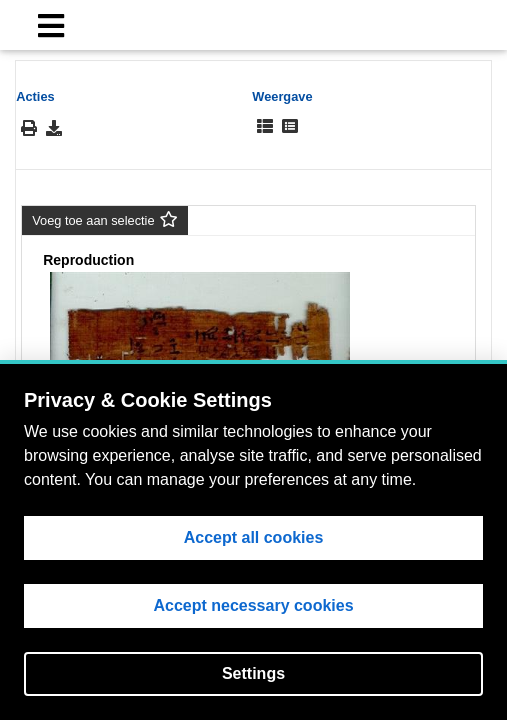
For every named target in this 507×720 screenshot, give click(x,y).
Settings (253, 673)
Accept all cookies (254, 537)
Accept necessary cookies (253, 605)
